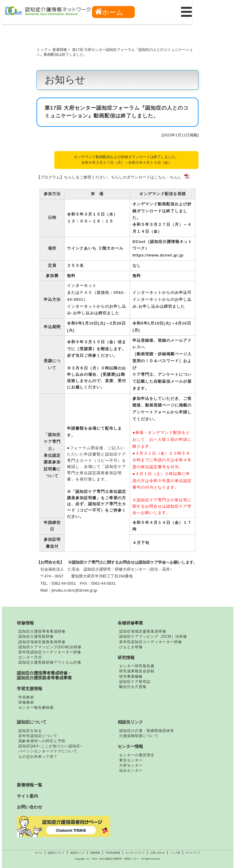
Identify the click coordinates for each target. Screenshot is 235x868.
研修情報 (25, 623)
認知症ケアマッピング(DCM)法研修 (50, 647)
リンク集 (175, 853)
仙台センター (131, 770)
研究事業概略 (131, 677)
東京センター (131, 760)
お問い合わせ (30, 807)
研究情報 (126, 658)
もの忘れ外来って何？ (38, 757)
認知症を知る (30, 731)
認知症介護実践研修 (36, 636)
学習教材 (26, 697)
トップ (42, 50)
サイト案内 (27, 796)
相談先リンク (130, 722)
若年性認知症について (38, 736)
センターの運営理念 (137, 755)
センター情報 (130, 746)
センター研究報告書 (137, 666)
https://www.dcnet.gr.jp (158, 255)
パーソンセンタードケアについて (48, 751)
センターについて (135, 853)
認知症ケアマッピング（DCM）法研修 (153, 636)
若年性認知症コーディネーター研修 (50, 652)
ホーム (109, 12)
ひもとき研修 (131, 647)
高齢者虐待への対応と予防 (42, 741)
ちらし (176, 177)
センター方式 (30, 657)
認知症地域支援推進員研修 (42, 642)
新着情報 (60, 50)
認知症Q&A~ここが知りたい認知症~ (51, 746)
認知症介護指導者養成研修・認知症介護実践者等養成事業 (44, 675)
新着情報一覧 (30, 785)
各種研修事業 (130, 623)
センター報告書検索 (36, 708)
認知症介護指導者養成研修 (42, 631)
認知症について (32, 722)
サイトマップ (193, 853)
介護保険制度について (139, 736)
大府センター (131, 765)
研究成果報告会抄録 (137, 671)
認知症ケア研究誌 (135, 682)
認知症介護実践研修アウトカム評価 (50, 662)
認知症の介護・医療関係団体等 (147, 731)
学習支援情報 (30, 689)
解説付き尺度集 (133, 687)
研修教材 (26, 702)
